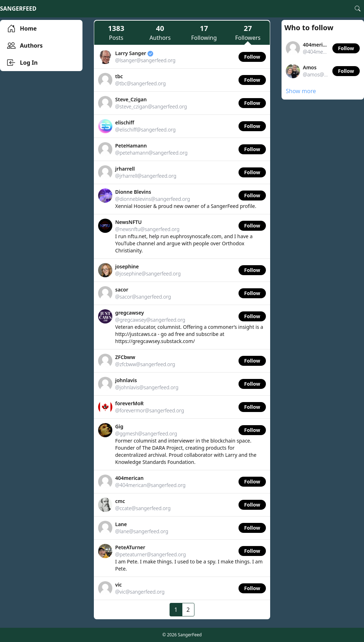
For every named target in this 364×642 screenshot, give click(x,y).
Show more (301, 91)
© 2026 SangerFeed (182, 635)
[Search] (358, 9)
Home (22, 28)
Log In (22, 63)
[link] (182, 57)
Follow (252, 57)
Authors (25, 46)
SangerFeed (18, 9)
